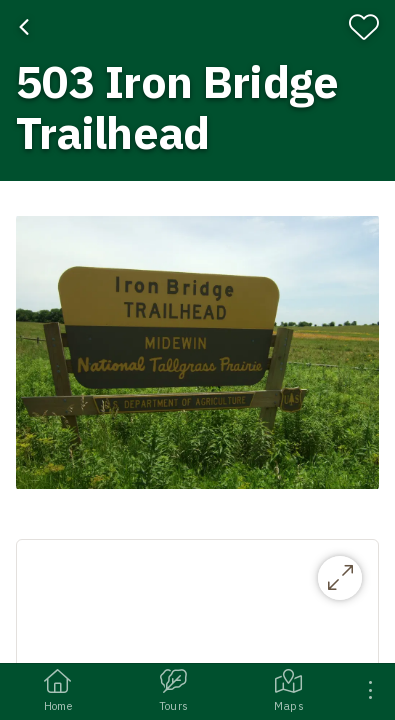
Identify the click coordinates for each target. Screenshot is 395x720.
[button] (197, 352)
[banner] (197, 90)
